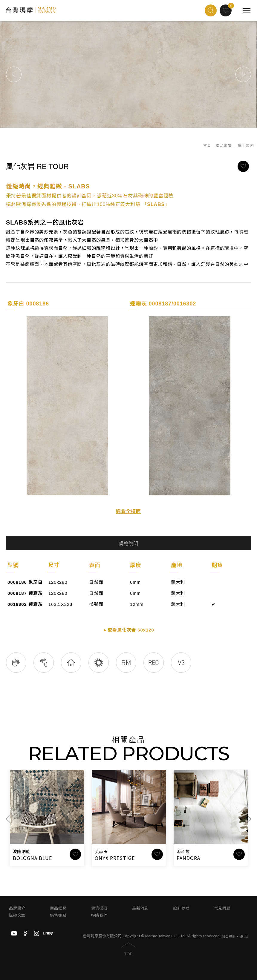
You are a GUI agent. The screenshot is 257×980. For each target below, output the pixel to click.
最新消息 (140, 908)
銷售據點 (58, 915)
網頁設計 (229, 936)
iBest (244, 936)
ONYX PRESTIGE (115, 858)
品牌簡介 (17, 908)
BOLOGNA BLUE (32, 858)
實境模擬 (99, 908)
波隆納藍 (21, 852)
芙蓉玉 (101, 852)
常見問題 (222, 908)
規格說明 (128, 544)
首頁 (207, 146)
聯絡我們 (99, 915)
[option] (128, 74)
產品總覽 (224, 146)
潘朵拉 (183, 852)
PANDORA (188, 858)
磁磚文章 (17, 915)
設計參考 (181, 908)
